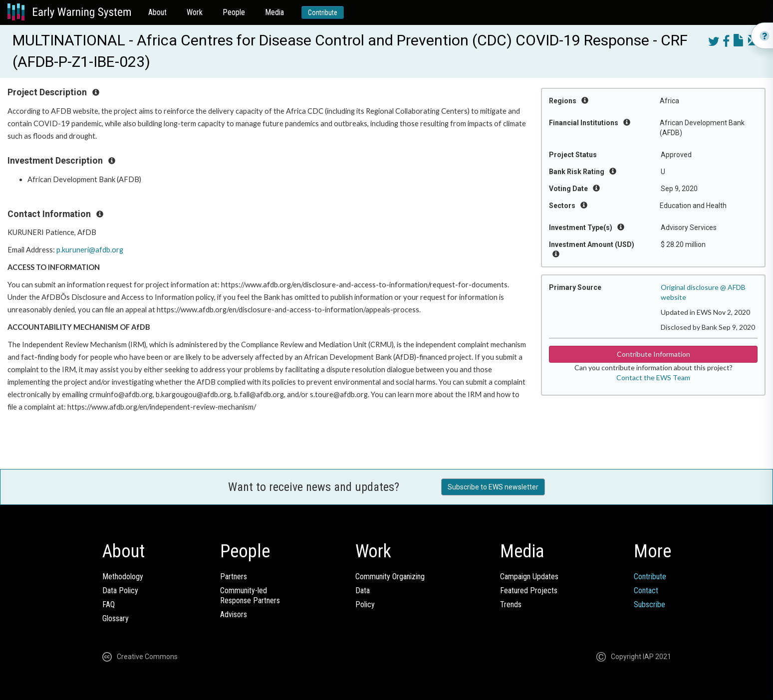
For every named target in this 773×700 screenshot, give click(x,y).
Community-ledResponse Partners (250, 595)
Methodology (123, 577)
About (157, 12)
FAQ (109, 604)
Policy (365, 604)
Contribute (323, 12)
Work (195, 12)
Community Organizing (390, 577)
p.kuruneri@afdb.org (90, 250)
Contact (646, 590)
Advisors (234, 614)
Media (274, 12)
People (234, 12)
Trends (511, 604)
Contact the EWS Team (653, 377)
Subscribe (649, 604)
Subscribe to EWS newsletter (493, 487)
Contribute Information (653, 354)
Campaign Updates (529, 577)
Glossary (116, 618)
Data (363, 590)
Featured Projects (529, 590)
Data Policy (120, 590)
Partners (234, 577)
